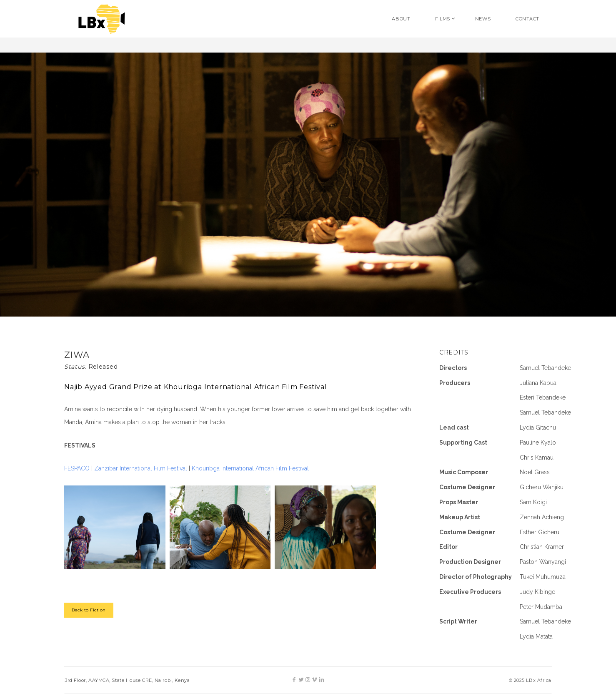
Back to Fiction (89, 610)
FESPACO (77, 468)
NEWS (483, 19)
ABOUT (401, 19)
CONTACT (527, 19)
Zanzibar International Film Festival (141, 468)
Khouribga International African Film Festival (250, 468)
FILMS (443, 19)
